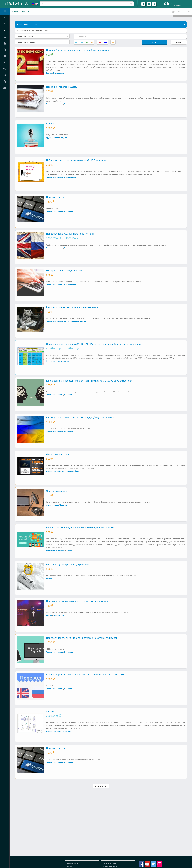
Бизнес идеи (58, 73)
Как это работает (110, 863)
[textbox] (81, 36)
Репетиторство (62, 361)
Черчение (67, 731)
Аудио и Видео (53, 138)
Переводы (69, 211)
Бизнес (49, 73)
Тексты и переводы (55, 104)
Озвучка (63, 138)
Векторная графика (71, 471)
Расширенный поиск (27, 24)
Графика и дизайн (54, 471)
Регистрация (176, 5)
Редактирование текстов (75, 321)
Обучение (50, 361)
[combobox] (42, 36)
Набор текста (70, 104)
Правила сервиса (110, 866)
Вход (172, 3)
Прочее (69, 550)
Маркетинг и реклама (56, 550)
